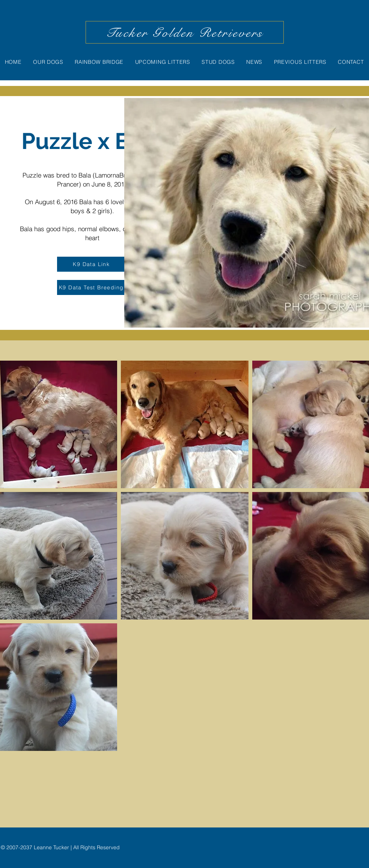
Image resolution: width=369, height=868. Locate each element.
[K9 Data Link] (92, 264)
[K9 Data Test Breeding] (92, 287)
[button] (185, 424)
